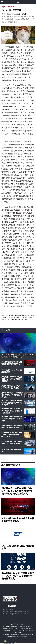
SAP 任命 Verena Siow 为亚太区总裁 (12, 371)
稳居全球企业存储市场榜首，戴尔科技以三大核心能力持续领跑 (12, 411)
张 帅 (24, 14)
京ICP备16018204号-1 (10, 630)
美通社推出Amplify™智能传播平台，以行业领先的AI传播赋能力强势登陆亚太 (18, 576)
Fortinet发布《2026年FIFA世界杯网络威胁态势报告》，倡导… (12, 435)
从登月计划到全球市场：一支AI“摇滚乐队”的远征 (12, 387)
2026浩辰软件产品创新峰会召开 (12, 451)
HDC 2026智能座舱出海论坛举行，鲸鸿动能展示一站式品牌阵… (12, 403)
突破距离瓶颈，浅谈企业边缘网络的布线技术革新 (12, 427)
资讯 (3, 7)
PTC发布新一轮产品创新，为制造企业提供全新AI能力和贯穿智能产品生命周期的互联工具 (17, 491)
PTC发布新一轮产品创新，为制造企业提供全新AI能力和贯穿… (18, 356)
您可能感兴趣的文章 (11, 465)
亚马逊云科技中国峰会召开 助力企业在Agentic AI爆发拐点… (12, 419)
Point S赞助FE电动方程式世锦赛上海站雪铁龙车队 (12, 363)
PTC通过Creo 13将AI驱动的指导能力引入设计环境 (12, 443)
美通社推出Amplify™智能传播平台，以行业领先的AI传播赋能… (12, 379)
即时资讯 (6, 330)
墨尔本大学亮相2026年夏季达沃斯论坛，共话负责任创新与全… (12, 395)
